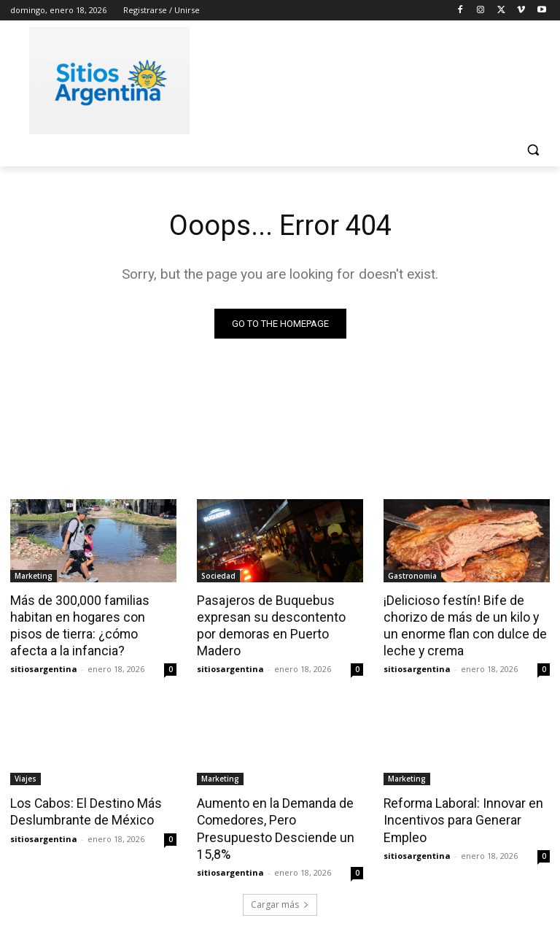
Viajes (26, 776)
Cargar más (280, 899)
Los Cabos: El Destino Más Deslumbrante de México (83, 808)
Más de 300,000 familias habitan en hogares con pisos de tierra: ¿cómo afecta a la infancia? (90, 624)
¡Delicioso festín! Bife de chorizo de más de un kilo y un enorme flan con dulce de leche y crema (466, 624)
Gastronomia (412, 576)
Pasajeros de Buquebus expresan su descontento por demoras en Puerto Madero (277, 616)
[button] (533, 150)
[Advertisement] (379, 78)
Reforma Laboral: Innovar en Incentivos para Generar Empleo (461, 816)
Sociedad (218, 576)
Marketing (34, 576)
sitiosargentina (44, 666)
